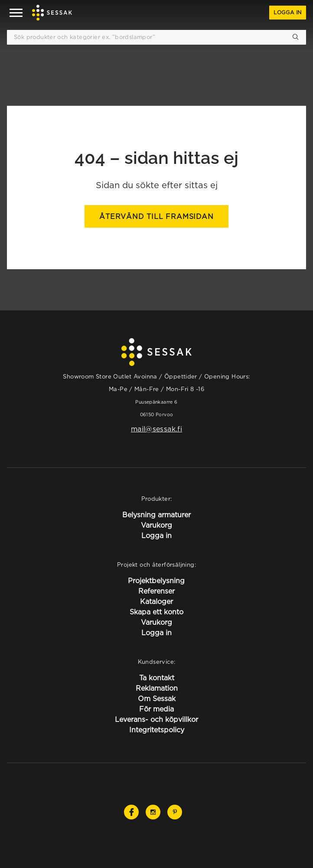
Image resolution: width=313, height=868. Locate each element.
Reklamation (157, 688)
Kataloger (156, 601)
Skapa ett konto (156, 612)
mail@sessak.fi (156, 429)
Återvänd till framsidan (156, 216)
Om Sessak (157, 698)
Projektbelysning (156, 581)
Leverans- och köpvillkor (156, 719)
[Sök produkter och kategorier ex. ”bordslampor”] (156, 37)
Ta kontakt (157, 678)
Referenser (156, 591)
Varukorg (156, 525)
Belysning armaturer (156, 515)
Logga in (288, 12)
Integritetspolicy (157, 730)
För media (156, 709)
